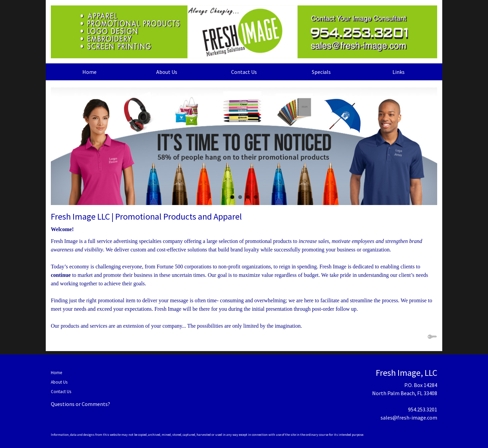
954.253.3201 (423, 409)
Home (89, 72)
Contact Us (244, 72)
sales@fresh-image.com (409, 418)
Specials (321, 72)
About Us (167, 72)
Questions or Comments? (80, 404)
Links (399, 72)
